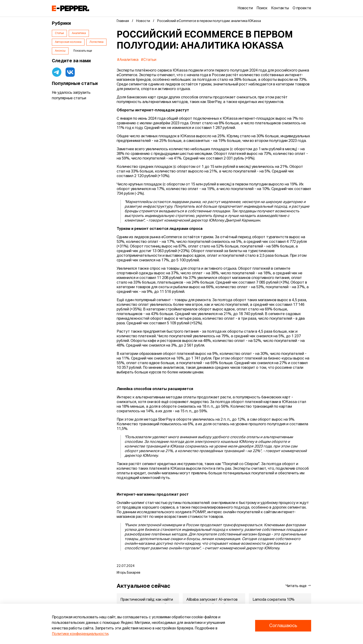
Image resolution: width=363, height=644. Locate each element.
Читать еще (298, 586)
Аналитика (79, 33)
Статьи (59, 33)
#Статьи (149, 60)
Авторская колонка (68, 42)
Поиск (262, 8)
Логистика (96, 42)
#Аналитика (128, 60)
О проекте (302, 8)
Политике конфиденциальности (80, 634)
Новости (245, 8)
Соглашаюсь (283, 626)
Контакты (280, 8)
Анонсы (60, 51)
